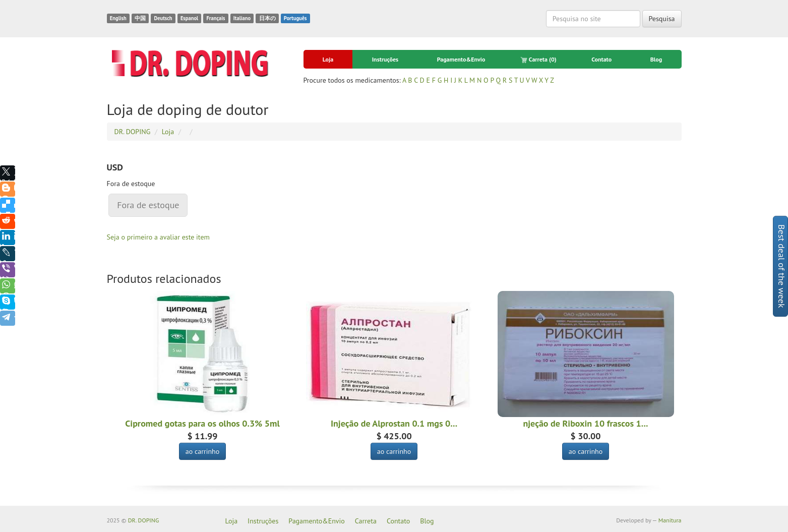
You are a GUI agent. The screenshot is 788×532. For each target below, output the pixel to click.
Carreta (538, 60)
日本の (267, 18)
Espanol (189, 18)
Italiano (242, 18)
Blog (656, 59)
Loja (328, 59)
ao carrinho (203, 451)
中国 (140, 18)
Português (295, 18)
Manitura (670, 520)
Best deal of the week (782, 266)
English (118, 18)
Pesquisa (662, 19)
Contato (601, 59)
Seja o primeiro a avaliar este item (158, 237)
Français (216, 18)
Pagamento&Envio (461, 59)
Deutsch (163, 18)
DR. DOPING (144, 520)
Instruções (385, 59)
